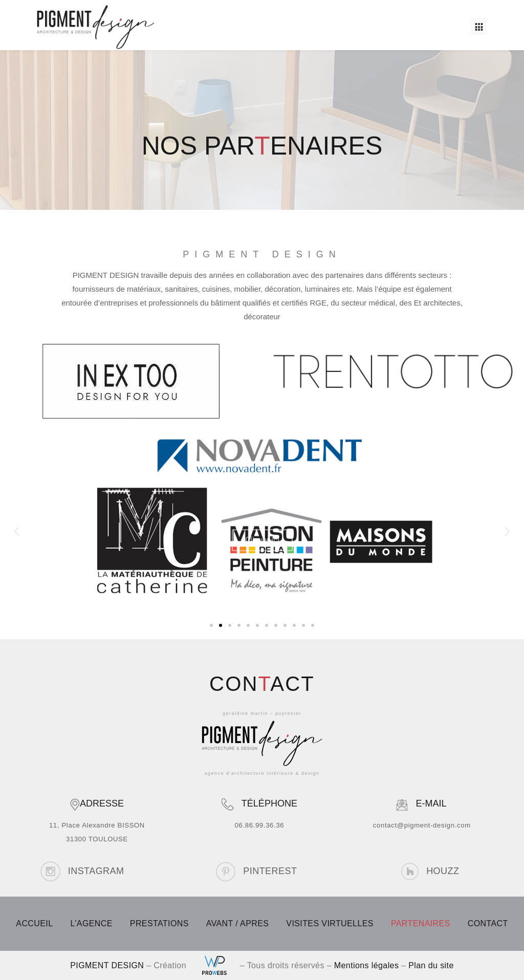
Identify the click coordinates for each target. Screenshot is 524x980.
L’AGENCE (91, 923)
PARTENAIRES (421, 923)
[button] (479, 26)
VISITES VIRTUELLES (330, 923)
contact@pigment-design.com (422, 825)
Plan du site (431, 965)
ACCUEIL (34, 923)
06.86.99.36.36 (259, 825)
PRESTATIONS (159, 923)
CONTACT (488, 923)
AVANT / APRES (238, 923)
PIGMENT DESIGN (107, 965)
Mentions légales (366, 965)
